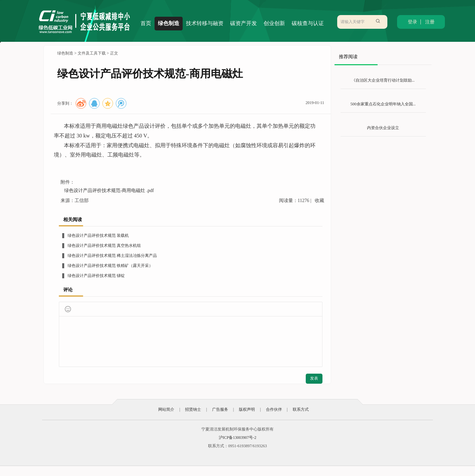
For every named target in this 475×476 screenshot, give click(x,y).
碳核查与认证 (308, 23)
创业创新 (274, 23)
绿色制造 (169, 23)
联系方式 (301, 409)
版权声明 (247, 409)
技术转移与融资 (205, 23)
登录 (412, 22)
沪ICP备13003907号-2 (238, 438)
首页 (146, 23)
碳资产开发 (244, 23)
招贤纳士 (193, 409)
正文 (114, 53)
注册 (430, 22)
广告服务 (220, 409)
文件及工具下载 (92, 53)
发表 (314, 378)
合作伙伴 (274, 409)
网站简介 (166, 409)
